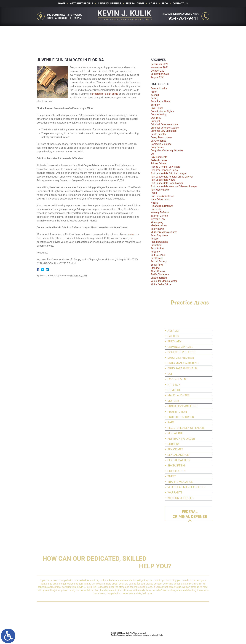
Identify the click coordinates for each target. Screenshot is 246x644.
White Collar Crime (161, 284)
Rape (192, 422)
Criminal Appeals (201, 347)
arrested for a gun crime (105, 94)
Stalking (155, 268)
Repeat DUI (196, 433)
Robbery (155, 252)
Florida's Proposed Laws (164, 170)
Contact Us (180, 4)
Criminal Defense (110, 4)
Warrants (196, 492)
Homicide (156, 209)
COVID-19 (156, 118)
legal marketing (134, 635)
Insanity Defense (160, 212)
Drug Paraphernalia (203, 368)
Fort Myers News (160, 190)
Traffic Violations (160, 274)
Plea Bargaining (159, 242)
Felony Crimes (159, 163)
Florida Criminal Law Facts (165, 167)
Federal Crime (135, 4)
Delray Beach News (161, 137)
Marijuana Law (159, 225)
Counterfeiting (159, 115)
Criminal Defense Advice (164, 124)
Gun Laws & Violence (162, 196)
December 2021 (159, 64)
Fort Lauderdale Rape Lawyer (167, 183)
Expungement (198, 379)
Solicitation (197, 471)
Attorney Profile (82, 4)
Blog (165, 4)
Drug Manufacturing (204, 363)
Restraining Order (202, 439)
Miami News (158, 229)
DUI (153, 154)
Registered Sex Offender (207, 428)
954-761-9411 (184, 18)
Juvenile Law (158, 219)
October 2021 (158, 71)
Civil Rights (157, 108)
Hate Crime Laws (160, 199)
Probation (156, 245)
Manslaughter (199, 395)
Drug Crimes (158, 147)
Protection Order (202, 417)
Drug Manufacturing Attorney (167, 150)
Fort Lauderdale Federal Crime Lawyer (172, 177)
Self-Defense (158, 255)
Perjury (155, 239)
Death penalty (158, 134)
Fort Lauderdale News (163, 180)
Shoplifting (157, 265)
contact (131, 234)
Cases (153, 4)
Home (62, 4)
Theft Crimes (158, 271)
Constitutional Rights (162, 111)
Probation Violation (203, 406)
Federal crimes (159, 160)
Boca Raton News (160, 101)
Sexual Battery (159, 261)
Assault (155, 95)
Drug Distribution (202, 358)
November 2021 (159, 67)
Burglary (155, 105)
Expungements (159, 157)
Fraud (154, 193)
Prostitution (157, 248)
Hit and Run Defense (162, 206)
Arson (154, 92)
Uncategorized (159, 278)
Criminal (155, 121)
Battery (155, 98)
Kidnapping (157, 222)
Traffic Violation (201, 482)
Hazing (155, 203)
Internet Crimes (159, 216)
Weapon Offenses (201, 498)
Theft (193, 476)
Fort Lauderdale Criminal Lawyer (169, 173)
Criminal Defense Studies (165, 128)
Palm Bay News (159, 235)
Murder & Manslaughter (164, 232)
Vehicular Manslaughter (164, 281)
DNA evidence (158, 141)
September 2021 (160, 74)
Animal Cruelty (159, 88)
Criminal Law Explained (164, 131)
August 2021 (158, 77)
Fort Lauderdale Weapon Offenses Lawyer (174, 186)
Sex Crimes (157, 258)
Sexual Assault (200, 455)
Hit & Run (195, 385)
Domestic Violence (161, 144)
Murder (194, 401)
